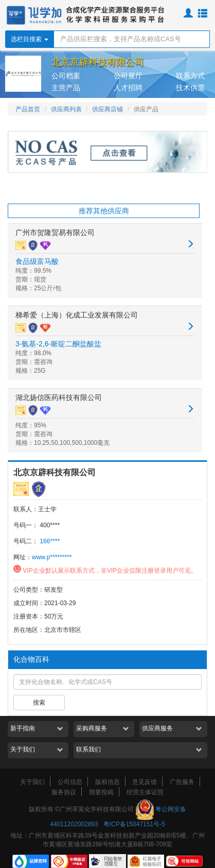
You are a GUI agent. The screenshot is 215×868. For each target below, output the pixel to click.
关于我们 (32, 782)
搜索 (39, 703)
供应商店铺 (107, 109)
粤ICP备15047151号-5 (134, 824)
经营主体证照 (145, 792)
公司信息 (70, 782)
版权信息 (107, 782)
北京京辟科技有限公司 (55, 472)
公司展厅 (128, 76)
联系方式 (190, 76)
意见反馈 (145, 782)
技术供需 (190, 88)
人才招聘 (128, 88)
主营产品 (66, 88)
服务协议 (64, 792)
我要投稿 (101, 792)
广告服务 (182, 782)
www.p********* (52, 557)
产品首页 (28, 109)
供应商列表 (66, 109)
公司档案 (66, 76)
